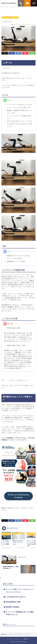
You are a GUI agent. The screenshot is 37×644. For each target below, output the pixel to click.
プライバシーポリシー (15, 639)
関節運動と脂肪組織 (12, 607)
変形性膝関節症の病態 (13, 602)
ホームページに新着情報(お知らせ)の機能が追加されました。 (20, 613)
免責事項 (26, 639)
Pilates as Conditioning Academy (18, 496)
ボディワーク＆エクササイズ (10, 18)
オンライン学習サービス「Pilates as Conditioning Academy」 (19, 591)
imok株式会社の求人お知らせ (16, 597)
